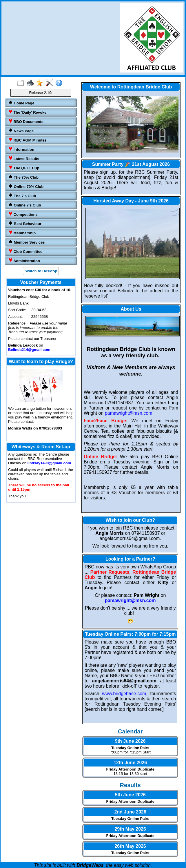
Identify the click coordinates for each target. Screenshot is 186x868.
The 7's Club (22, 196)
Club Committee (25, 251)
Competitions (23, 214)
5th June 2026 (130, 795)
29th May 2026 (130, 829)
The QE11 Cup (24, 168)
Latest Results (24, 158)
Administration (24, 261)
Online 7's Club (25, 205)
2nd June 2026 (130, 812)
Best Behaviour (25, 223)
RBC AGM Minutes (28, 140)
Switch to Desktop (41, 271)
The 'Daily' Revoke (27, 112)
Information (21, 149)
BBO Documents (26, 121)
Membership (22, 233)
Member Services (27, 242)
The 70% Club (23, 177)
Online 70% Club (26, 186)
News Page (21, 131)
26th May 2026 (130, 846)
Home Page (21, 103)
